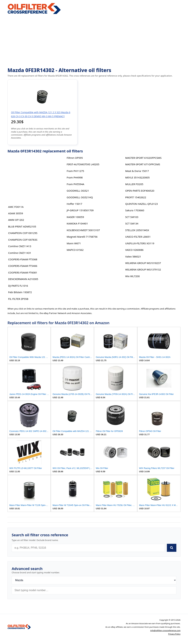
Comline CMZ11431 (20, 253)
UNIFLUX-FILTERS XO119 (140, 243)
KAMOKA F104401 (77, 223)
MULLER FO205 (134, 184)
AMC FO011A (16, 207)
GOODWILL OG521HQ (80, 197)
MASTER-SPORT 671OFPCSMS (143, 164)
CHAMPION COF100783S (23, 240)
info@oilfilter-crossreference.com (165, 630)
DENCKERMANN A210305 (23, 279)
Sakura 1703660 (135, 210)
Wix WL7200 (133, 276)
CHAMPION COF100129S (23, 233)
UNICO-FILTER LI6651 (138, 237)
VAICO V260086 (134, 250)
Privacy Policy (174, 634)
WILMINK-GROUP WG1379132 (143, 269)
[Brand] (94, 580)
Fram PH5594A (75, 184)
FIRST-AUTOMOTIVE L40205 (83, 164)
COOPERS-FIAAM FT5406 (23, 266)
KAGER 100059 (75, 217)
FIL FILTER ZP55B (18, 299)
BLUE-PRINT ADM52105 (22, 226)
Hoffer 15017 (74, 204)
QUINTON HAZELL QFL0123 (142, 204)
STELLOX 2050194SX (137, 230)
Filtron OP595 (75, 158)
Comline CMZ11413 (20, 246)
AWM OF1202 (16, 220)
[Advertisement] (94, 41)
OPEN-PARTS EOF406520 (140, 191)
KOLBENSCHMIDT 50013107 (83, 230)
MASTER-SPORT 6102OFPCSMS (143, 158)
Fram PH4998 (75, 177)
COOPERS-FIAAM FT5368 (23, 259)
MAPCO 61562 (75, 250)
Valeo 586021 (133, 256)
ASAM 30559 (16, 213)
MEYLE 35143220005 (138, 177)
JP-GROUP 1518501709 (80, 210)
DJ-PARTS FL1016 (18, 286)
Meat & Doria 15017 (137, 171)
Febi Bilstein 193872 (20, 292)
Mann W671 (74, 243)
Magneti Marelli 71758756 (82, 237)
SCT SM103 (132, 217)
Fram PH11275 (75, 171)
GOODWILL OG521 (78, 191)
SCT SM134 (132, 223)
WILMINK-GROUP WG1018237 (143, 263)
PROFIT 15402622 (136, 197)
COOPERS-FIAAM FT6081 (23, 272)
